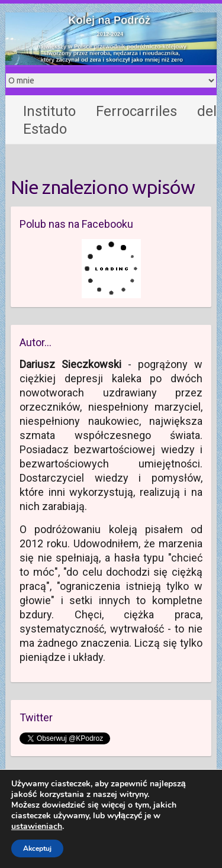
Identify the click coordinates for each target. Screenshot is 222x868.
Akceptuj (37, 848)
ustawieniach (37, 827)
